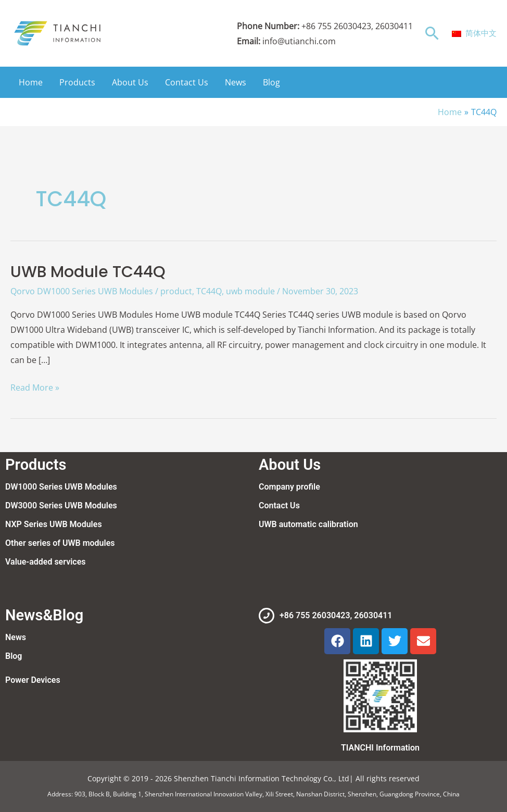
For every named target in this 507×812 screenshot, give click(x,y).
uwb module (250, 291)
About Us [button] (130, 82)
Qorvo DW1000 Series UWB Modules (82, 291)
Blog (271, 82)
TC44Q (209, 291)
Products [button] (77, 82)
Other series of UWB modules (60, 543)
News (236, 82)
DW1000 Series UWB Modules (61, 487)
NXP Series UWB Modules (54, 524)
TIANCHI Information (380, 748)
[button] (432, 33)
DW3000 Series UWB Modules (61, 505)
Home (31, 82)
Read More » (35, 387)
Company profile (289, 487)
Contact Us (187, 82)
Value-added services (45, 562)
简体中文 (474, 33)
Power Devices (33, 680)
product (176, 291)
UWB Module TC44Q (88, 272)
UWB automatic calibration (308, 524)
